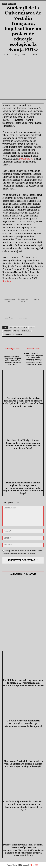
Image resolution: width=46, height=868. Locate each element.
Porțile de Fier (26, 159)
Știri (5, 4)
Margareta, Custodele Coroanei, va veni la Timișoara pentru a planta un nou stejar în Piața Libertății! (23, 764)
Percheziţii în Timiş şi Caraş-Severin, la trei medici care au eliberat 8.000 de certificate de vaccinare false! (23, 444)
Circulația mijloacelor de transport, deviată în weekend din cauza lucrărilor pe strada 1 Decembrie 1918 (23, 806)
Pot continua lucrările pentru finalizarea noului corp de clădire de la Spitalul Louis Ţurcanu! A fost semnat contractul (23, 402)
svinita (16, 331)
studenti (7, 331)
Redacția (10, 55)
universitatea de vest (13, 334)
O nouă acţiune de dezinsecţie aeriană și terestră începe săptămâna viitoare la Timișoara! (23, 723)
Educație (12, 4)
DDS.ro (37, 865)
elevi (32, 327)
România (7, 281)
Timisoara (26, 331)
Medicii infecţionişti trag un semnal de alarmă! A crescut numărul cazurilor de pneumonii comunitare (23, 683)
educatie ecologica (18, 327)
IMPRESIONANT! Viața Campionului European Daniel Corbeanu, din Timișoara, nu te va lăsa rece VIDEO (12, 361)
